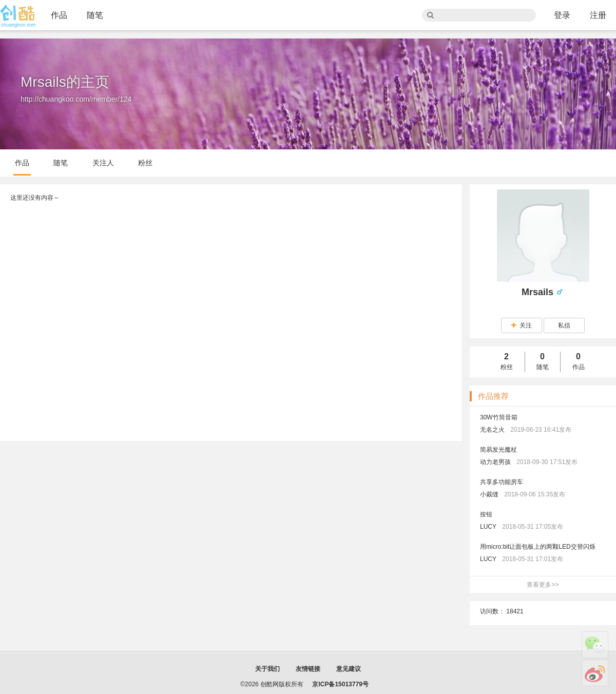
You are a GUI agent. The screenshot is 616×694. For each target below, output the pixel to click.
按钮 (486, 514)
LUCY (488, 527)
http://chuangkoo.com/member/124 (76, 99)
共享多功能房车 (502, 482)
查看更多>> (543, 585)
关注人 (103, 163)
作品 (59, 15)
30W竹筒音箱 (499, 417)
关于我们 (267, 669)
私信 (564, 325)
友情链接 (308, 669)
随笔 (95, 15)
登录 (562, 15)
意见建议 (349, 669)
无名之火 (492, 430)
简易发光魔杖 (498, 450)
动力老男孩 (495, 462)
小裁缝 (489, 494)
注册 (598, 15)
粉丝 (145, 163)
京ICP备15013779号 (340, 684)
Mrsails (539, 292)
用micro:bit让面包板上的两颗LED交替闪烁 (538, 547)
